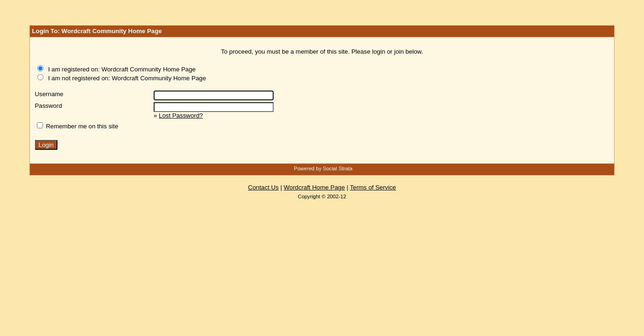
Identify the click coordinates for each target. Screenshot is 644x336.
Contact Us (263, 187)
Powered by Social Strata (323, 168)
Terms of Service (373, 187)
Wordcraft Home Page (315, 187)
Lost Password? (181, 115)
